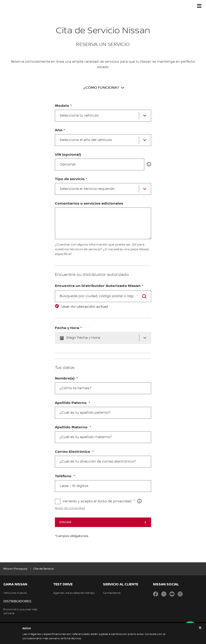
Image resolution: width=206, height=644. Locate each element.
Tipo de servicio (70, 179)
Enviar (65, 522)
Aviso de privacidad (70, 508)
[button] (199, 6)
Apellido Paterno (71, 403)
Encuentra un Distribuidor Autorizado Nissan (98, 286)
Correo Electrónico (73, 452)
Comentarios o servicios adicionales (89, 204)
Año (59, 130)
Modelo (62, 106)
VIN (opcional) (68, 155)
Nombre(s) (65, 379)
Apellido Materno (72, 427)
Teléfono (64, 476)
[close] (200, 628)
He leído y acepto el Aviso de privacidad (98, 501)
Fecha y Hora (67, 328)
